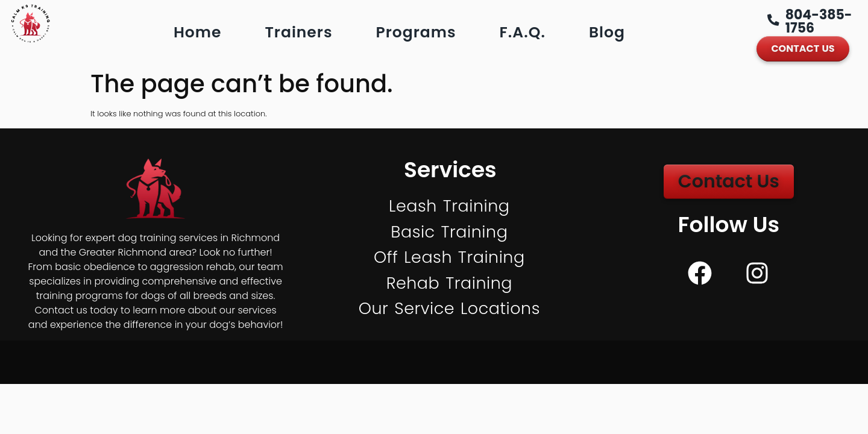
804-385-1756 (819, 21)
